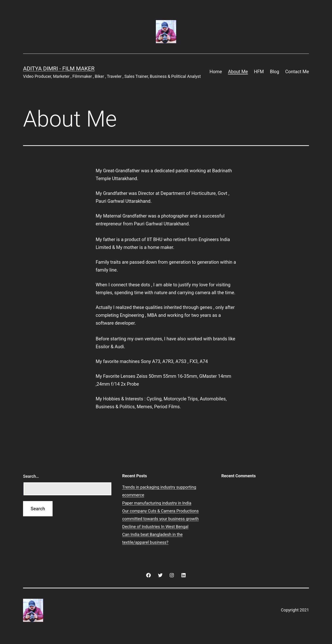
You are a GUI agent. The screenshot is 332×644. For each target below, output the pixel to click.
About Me (238, 72)
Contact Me (297, 72)
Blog (275, 72)
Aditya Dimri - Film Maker (59, 69)
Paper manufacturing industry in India (157, 503)
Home (216, 72)
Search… (31, 476)
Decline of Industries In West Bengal (155, 527)
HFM (259, 72)
